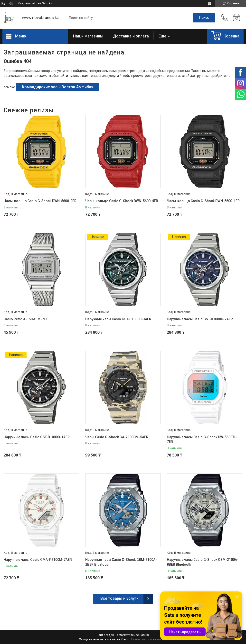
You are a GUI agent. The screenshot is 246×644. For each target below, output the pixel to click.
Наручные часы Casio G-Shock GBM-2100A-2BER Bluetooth (121, 562)
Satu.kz (145, 635)
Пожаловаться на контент (149, 639)
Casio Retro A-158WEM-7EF (26, 319)
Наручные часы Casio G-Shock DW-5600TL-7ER (202, 439)
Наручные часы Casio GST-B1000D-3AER (118, 319)
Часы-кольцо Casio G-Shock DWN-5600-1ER (203, 201)
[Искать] (204, 18)
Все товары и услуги (119, 598)
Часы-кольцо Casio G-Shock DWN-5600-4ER (122, 201)
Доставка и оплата (131, 36)
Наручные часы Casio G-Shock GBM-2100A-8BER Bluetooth (203, 562)
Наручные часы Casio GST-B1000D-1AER (37, 437)
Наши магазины (88, 36)
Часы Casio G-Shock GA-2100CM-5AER (117, 437)
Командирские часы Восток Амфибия (58, 87)
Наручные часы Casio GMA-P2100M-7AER (38, 560)
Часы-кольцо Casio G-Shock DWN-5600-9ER (40, 201)
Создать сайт (28, 3)
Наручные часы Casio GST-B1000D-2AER (200, 319)
